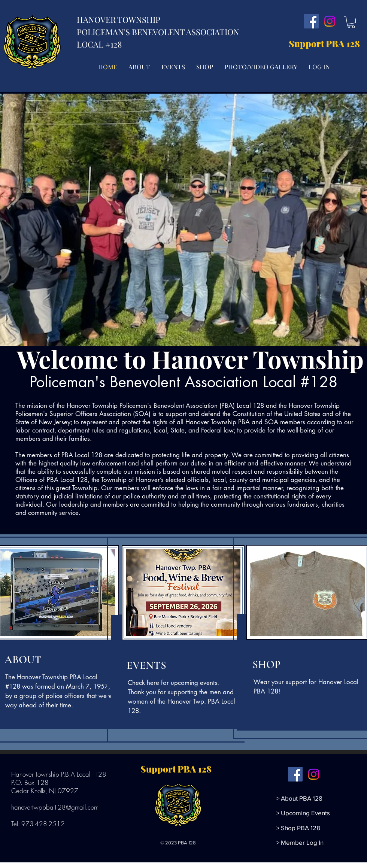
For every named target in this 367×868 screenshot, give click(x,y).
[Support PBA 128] (326, 44)
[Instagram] (330, 21)
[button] (351, 22)
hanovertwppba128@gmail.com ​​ (56, 807)
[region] (181, 640)
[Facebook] (311, 21)
